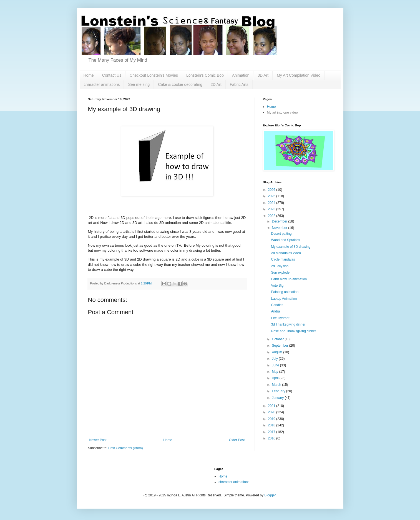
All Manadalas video (286, 253)
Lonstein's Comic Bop (205, 75)
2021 (272, 406)
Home (89, 75)
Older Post (237, 440)
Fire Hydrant (280, 318)
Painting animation (285, 292)
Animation (241, 75)
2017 (272, 432)
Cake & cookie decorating (180, 84)
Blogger (270, 495)
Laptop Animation (284, 299)
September (280, 346)
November (280, 228)
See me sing (139, 84)
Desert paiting (281, 234)
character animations (102, 84)
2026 (272, 190)
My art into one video (282, 112)
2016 (272, 438)
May (275, 372)
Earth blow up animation (289, 279)
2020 (272, 412)
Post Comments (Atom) (126, 448)
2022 (272, 216)
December (280, 221)
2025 (272, 196)
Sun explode (280, 272)
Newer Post (98, 440)
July (275, 359)
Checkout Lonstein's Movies (154, 75)
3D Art (263, 75)
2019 (272, 419)
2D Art (216, 84)
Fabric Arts (239, 84)
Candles (277, 305)
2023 (272, 209)
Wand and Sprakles (285, 240)
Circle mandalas (283, 259)
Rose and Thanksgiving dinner (293, 331)
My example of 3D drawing (291, 247)
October (278, 339)
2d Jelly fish (280, 266)
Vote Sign (278, 286)
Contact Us (112, 75)
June (276, 365)
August (277, 352)
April (276, 378)
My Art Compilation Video (299, 75)
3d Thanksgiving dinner (288, 324)
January (278, 398)
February (279, 391)
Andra (275, 311)
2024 (272, 203)
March (277, 385)
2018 (272, 425)
